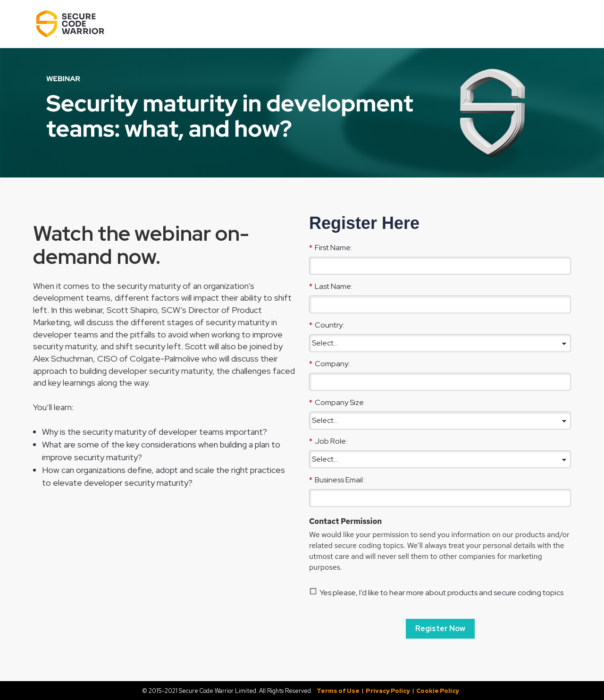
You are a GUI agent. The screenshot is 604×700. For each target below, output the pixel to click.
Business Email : (337, 480)
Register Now (440, 628)
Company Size (336, 402)
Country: (327, 325)
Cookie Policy (438, 691)
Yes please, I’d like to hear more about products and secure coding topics (441, 593)
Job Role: (328, 441)
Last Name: (331, 286)
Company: (329, 363)
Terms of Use (338, 691)
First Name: (331, 247)
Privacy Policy (388, 691)
